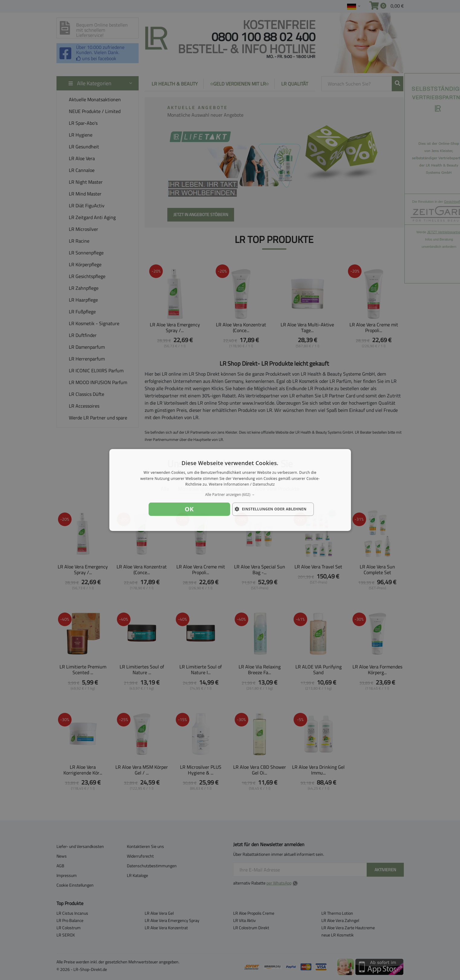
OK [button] (189, 509)
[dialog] (230, 490)
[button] (230, 495)
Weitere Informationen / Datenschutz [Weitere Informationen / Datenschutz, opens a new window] (242, 485)
